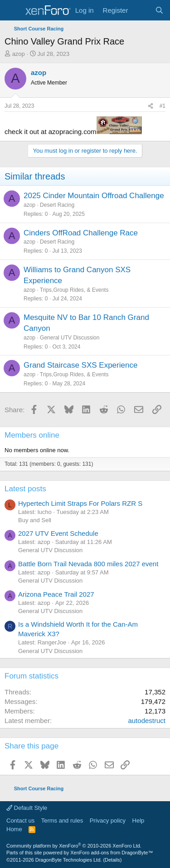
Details (112, 860)
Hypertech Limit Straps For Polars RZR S (80, 503)
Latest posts (25, 489)
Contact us (20, 821)
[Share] (151, 106)
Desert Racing (57, 205)
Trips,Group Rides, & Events (74, 290)
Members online (32, 435)
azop (19, 54)
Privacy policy (108, 821)
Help (138, 821)
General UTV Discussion (70, 338)
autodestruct (147, 721)
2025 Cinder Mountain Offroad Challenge (94, 196)
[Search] (159, 10)
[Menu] (12, 10)
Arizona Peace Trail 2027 (56, 594)
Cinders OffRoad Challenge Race (81, 233)
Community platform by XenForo (74, 846)
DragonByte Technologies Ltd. (69, 860)
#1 (163, 106)
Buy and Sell (35, 520)
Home (14, 829)
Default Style (27, 808)
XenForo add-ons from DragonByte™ (112, 853)
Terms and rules (62, 821)
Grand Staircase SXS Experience (80, 365)
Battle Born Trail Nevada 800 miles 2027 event (88, 564)
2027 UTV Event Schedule (58, 533)
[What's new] (141, 10)
